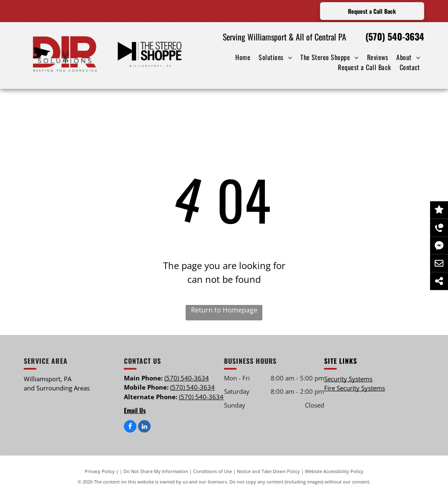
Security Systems (348, 379)
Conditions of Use (213, 471)
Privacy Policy (100, 471)
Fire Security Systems (355, 388)
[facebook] (130, 427)
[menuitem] (243, 57)
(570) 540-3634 (395, 36)
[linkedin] (144, 427)
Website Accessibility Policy (334, 471)
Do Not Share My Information (156, 471)
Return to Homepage (224, 310)
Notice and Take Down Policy (268, 471)
